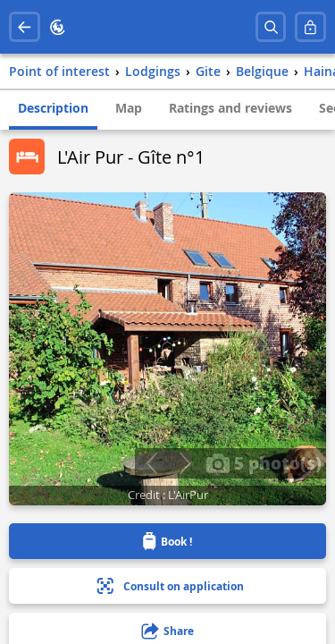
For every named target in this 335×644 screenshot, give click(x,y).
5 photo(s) (264, 462)
